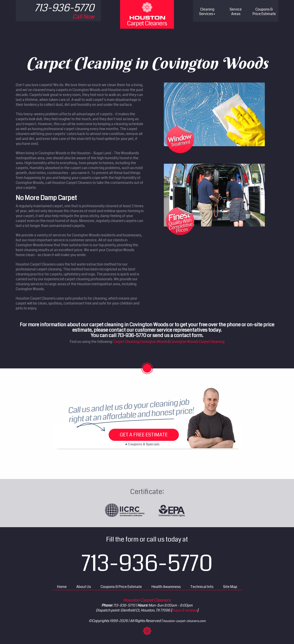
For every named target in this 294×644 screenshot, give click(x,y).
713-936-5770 (147, 563)
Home (62, 587)
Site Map (230, 587)
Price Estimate (264, 12)
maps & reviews (185, 610)
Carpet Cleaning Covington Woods (141, 342)
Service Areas (236, 12)
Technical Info (202, 587)
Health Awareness (166, 587)
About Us (84, 587)
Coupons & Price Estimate (121, 587)
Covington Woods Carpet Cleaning (197, 342)
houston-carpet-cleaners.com (184, 621)
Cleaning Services (207, 12)
